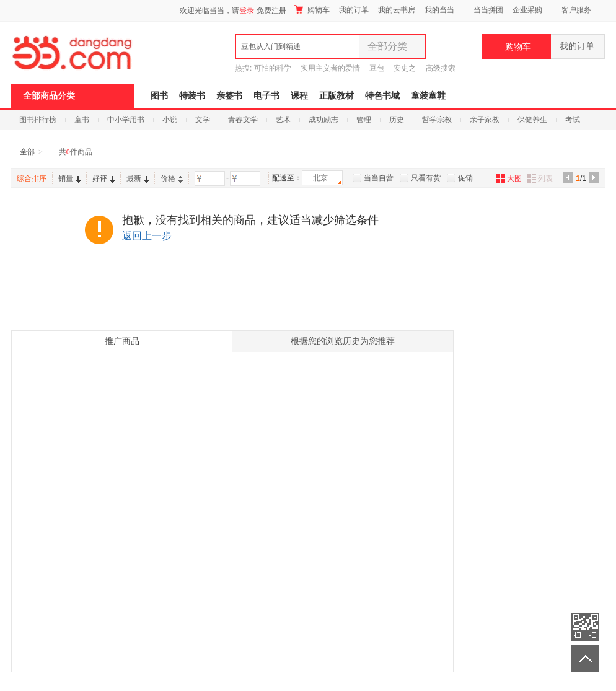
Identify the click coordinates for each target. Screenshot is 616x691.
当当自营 (379, 178)
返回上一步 (147, 236)
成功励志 (323, 120)
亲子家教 (485, 120)
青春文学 (243, 120)
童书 (82, 120)
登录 (247, 11)
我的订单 (354, 10)
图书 (159, 96)
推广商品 (122, 341)
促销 (465, 178)
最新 (138, 178)
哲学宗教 (437, 120)
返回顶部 (585, 658)
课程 (299, 96)
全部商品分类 (49, 96)
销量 (69, 178)
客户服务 (576, 10)
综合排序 (32, 178)
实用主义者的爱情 (330, 68)
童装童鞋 (428, 96)
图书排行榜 (38, 120)
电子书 (266, 96)
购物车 (312, 10)
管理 (364, 120)
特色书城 (382, 96)
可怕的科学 (273, 68)
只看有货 (426, 178)
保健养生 (532, 120)
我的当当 (439, 10)
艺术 (283, 120)
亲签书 (229, 96)
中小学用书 (126, 120)
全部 (27, 152)
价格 (172, 178)
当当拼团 (488, 10)
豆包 (377, 68)
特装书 (192, 96)
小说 (170, 120)
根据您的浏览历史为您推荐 (343, 341)
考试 (573, 120)
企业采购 (527, 10)
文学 (203, 120)
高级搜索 (441, 68)
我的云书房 (397, 10)
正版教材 (337, 96)
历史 (397, 120)
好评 (103, 178)
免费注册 (271, 11)
